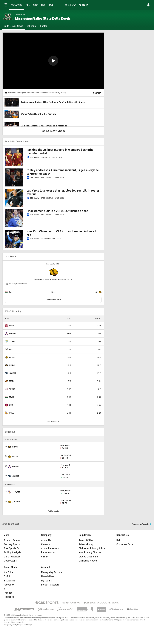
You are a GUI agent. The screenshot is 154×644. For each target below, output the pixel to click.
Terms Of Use (86, 540)
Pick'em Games (12, 540)
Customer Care (125, 544)
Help (119, 540)
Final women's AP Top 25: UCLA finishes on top (57, 211)
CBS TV (45, 557)
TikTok (7, 576)
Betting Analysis (12, 552)
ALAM (12, 325)
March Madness (12, 557)
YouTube (8, 572)
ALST (11, 349)
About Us (46, 540)
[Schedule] (32, 26)
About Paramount (51, 548)
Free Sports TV (12, 548)
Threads (8, 593)
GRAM (12, 365)
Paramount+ (48, 552)
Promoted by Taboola (142, 524)
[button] (53, 61)
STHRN (12, 341)
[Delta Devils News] (13, 26)
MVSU (12, 397)
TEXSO (12, 389)
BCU (11, 405)
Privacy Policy (86, 544)
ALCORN (13, 333)
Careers (45, 544)
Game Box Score (53, 300)
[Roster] (44, 26)
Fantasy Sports (12, 544)
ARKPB (12, 357)
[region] (53, 61)
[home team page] (53, 272)
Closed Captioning (89, 557)
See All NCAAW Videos (53, 131)
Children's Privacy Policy (92, 548)
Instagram (9, 581)
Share (96, 93)
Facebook (9, 585)
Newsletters (48, 576)
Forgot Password (50, 585)
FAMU (12, 381)
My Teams (46, 581)
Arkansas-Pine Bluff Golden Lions (51, 280)
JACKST (13, 373)
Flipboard (9, 597)
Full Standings (53, 421)
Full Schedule (53, 511)
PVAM (12, 413)
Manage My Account (52, 572)
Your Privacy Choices (90, 552)
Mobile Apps (10, 561)
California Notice (88, 561)
